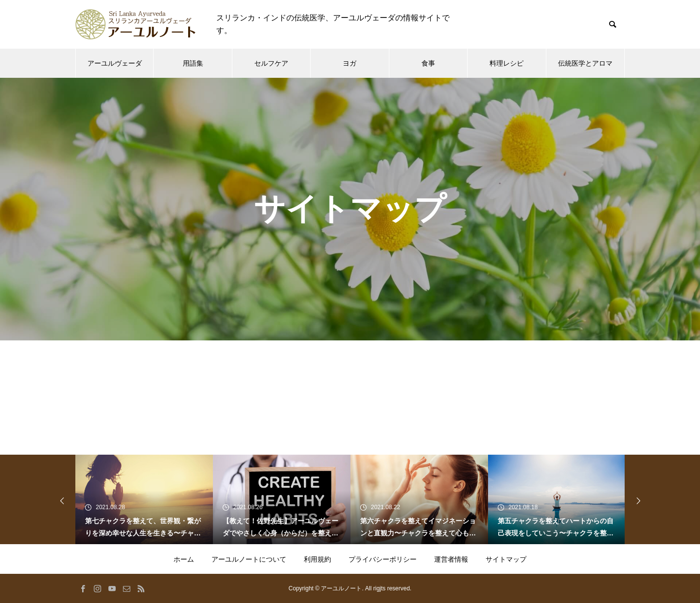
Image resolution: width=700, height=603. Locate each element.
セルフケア (271, 63)
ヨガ (350, 63)
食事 (428, 63)
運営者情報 (451, 559)
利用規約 (317, 559)
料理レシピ (507, 63)
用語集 (193, 63)
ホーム (184, 559)
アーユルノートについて (249, 559)
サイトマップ (506, 559)
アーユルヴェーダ (115, 63)
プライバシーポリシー (383, 559)
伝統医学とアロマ (585, 63)
